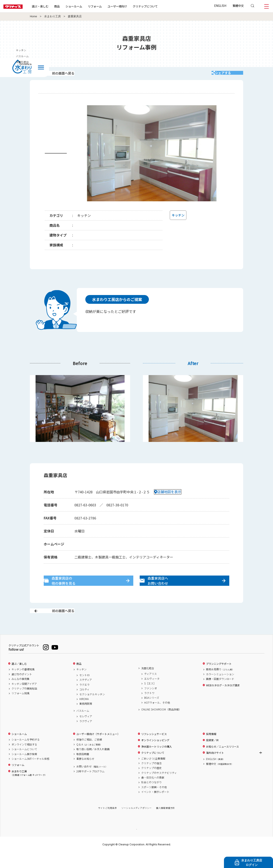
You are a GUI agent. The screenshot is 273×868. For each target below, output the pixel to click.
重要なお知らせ (85, 774)
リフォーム (108, 6)
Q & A (89, 759)
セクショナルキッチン (92, 709)
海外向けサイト (215, 768)
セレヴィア (86, 731)
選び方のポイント (22, 689)
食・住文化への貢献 (153, 793)
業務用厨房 (86, 719)
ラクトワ (149, 708)
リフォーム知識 (20, 708)
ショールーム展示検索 (24, 769)
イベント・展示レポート (155, 807)
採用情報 (211, 749)
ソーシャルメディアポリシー (136, 823)
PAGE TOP (136, 844)
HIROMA (84, 714)
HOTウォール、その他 (157, 717)
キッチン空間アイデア (24, 699)
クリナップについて (159, 6)
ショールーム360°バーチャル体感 (30, 774)
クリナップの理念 (151, 778)
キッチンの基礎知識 (23, 684)
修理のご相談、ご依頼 (89, 755)
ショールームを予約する (26, 755)
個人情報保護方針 (166, 823)
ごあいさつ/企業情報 (153, 773)
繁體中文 (238, 6)
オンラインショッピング (155, 755)
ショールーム (87, 6)
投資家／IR (212, 755)
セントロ (84, 690)
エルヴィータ (152, 694)
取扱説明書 (83, 769)
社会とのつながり (151, 797)
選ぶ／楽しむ (19, 679)
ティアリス (150, 689)
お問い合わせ (92, 782)
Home (33, 16)
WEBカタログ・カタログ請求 (223, 700)
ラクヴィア (86, 736)
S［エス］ (150, 698)
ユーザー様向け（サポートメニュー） (98, 749)
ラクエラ (84, 700)
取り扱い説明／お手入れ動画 (93, 764)
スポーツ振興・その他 (154, 802)
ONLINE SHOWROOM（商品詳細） (161, 725)
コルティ (84, 704)
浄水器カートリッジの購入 (157, 761)
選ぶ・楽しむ (54, 6)
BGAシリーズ (152, 713)
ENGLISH (220, 6)
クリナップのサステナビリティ (159, 788)
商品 (79, 679)
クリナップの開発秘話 (24, 704)
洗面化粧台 (148, 683)
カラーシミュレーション (220, 689)
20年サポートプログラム (90, 786)
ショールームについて (24, 764)
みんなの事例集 (20, 694)
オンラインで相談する (24, 759)
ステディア (86, 695)
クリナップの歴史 (151, 783)
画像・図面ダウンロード (220, 694)
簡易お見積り (220, 684)
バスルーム (83, 726)
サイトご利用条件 (107, 823)
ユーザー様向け (131, 6)
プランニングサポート (219, 679)
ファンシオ (151, 703)
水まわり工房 (52, 16)
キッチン (266, 50)
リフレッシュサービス (154, 749)
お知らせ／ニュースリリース (222, 761)
